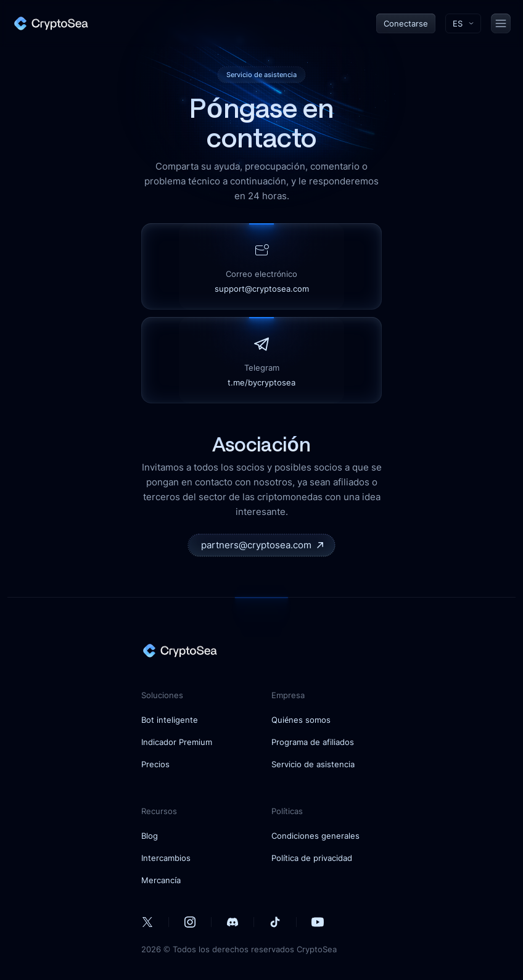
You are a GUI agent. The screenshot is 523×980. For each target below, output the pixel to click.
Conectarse (406, 23)
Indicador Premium (177, 742)
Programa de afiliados (313, 742)
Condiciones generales (315, 836)
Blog (150, 836)
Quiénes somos (301, 720)
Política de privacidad (312, 858)
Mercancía (161, 880)
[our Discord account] (233, 922)
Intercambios (166, 858)
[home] (51, 23)
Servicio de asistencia (313, 764)
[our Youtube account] (318, 922)
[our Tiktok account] (275, 922)
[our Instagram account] (190, 922)
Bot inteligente (170, 720)
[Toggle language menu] (463, 23)
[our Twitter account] (147, 922)
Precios (155, 764)
